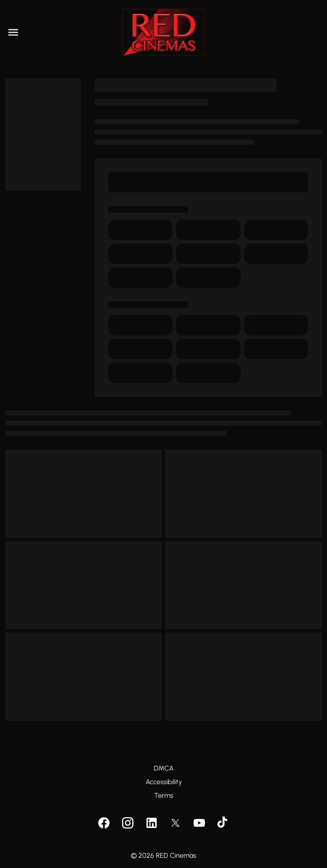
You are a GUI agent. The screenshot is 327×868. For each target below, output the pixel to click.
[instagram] (128, 823)
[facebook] (104, 823)
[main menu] (13, 32)
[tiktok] (223, 823)
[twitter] (175, 823)
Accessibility (164, 782)
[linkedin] (152, 823)
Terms (164, 795)
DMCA (164, 768)
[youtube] (199, 823)
